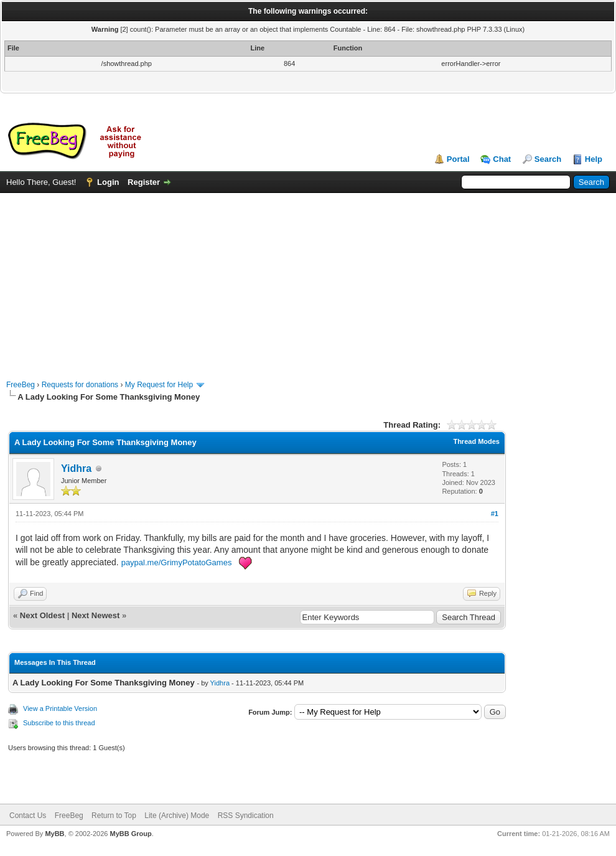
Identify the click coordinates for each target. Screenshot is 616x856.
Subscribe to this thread (59, 723)
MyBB (54, 834)
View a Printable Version (60, 708)
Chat (502, 159)
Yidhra (76, 468)
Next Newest (96, 615)
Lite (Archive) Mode (177, 816)
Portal (458, 159)
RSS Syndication (246, 816)
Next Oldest (42, 615)
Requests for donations (80, 385)
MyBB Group (130, 834)
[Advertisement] (308, 280)
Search (548, 159)
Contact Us (28, 816)
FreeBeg (21, 385)
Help (594, 159)
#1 (495, 514)
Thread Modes (476, 441)
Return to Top (114, 816)
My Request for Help (159, 385)
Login (108, 182)
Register (144, 182)
